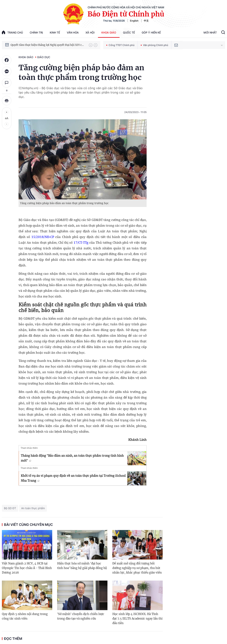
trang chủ (12, 32)
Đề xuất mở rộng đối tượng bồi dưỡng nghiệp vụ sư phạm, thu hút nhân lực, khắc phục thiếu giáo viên (137, 568)
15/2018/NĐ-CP (43, 237)
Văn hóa (73, 32)
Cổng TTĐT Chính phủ (120, 45)
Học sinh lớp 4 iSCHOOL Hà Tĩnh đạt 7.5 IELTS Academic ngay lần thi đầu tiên (137, 619)
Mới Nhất (210, 32)
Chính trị (36, 32)
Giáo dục (44, 57)
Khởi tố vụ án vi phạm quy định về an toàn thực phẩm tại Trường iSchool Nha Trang (73, 478)
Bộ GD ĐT (10, 508)
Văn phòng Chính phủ (154, 45)
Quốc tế (129, 32)
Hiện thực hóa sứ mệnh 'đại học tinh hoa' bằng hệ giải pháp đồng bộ (82, 566)
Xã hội (90, 32)
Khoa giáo (109, 32)
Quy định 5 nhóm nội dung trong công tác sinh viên (25, 616)
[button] (91, 45)
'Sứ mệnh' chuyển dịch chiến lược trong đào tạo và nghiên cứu (81, 616)
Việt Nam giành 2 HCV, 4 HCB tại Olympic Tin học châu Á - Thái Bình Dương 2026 (27, 568)
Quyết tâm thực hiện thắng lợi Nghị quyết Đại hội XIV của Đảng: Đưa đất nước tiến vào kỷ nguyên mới (48, 45)
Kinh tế (55, 32)
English (134, 21)
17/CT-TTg (81, 242)
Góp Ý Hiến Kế (151, 32)
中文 (146, 21)
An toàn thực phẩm (33, 508)
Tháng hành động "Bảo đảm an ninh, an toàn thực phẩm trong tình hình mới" (72, 458)
